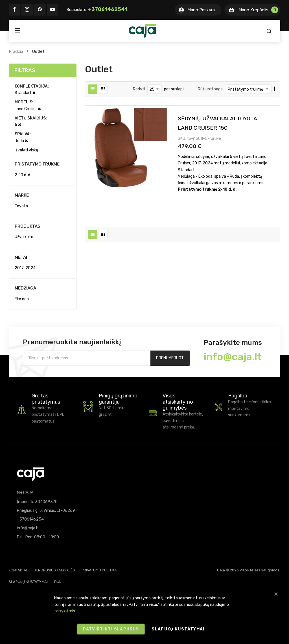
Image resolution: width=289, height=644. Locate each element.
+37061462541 (108, 9)
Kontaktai (18, 570)
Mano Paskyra (201, 10)
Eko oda (22, 299)
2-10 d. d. (23, 175)
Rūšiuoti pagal (211, 89)
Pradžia (16, 51)
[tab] (43, 70)
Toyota (21, 206)
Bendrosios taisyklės (54, 570)
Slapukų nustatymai (28, 582)
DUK (58, 582)
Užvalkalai (24, 237)
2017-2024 (25, 268)
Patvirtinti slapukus (111, 629)
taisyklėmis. (65, 611)
